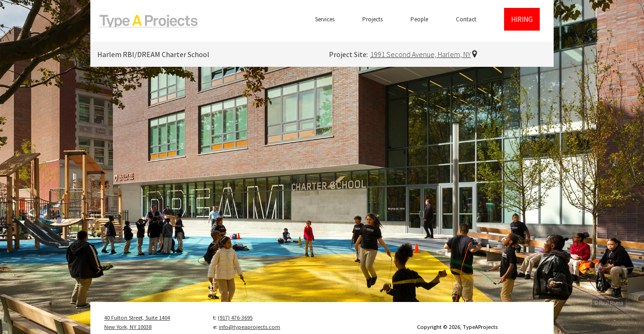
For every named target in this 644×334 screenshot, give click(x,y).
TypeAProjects (148, 21)
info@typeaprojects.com (249, 327)
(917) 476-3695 (235, 318)
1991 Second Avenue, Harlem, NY (420, 54)
